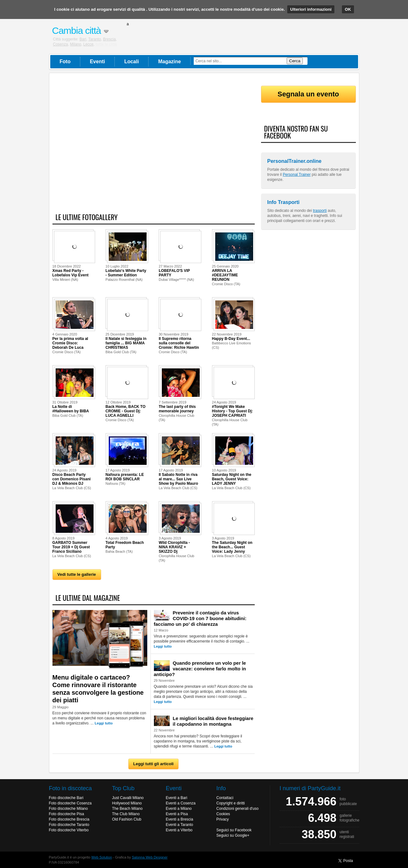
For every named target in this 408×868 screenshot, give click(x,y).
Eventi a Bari (177, 798)
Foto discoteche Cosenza (70, 803)
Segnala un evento (308, 94)
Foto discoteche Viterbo (69, 830)
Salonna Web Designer (150, 857)
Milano (76, 44)
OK (348, 9)
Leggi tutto (104, 723)
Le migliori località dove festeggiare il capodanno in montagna (213, 721)
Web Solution (102, 857)
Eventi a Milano (179, 809)
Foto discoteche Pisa (67, 814)
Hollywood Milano (127, 803)
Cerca (295, 61)
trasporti (320, 211)
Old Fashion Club (127, 819)
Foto (65, 62)
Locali (131, 62)
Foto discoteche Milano (68, 809)
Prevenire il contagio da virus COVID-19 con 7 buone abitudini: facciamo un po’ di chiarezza (200, 618)
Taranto (94, 39)
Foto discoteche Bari (66, 798)
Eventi (97, 62)
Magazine (169, 62)
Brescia (109, 39)
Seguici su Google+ (233, 835)
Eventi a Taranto (180, 825)
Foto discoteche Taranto (69, 825)
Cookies (223, 814)
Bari (83, 39)
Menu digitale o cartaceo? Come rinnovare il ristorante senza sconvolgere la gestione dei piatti (98, 689)
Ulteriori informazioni (311, 9)
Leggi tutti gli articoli (154, 764)
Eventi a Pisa (177, 814)
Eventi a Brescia (180, 819)
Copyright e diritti (231, 803)
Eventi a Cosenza (181, 803)
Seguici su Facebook (234, 830)
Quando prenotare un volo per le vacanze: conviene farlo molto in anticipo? (200, 669)
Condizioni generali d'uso (238, 809)
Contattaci (225, 798)
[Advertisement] (154, 146)
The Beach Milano (128, 809)
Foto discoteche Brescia (69, 819)
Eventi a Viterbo (179, 830)
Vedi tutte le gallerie (77, 574)
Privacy (223, 819)
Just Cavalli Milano (128, 798)
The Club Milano (126, 814)
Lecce (88, 44)
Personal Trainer (297, 175)
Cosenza (61, 44)
